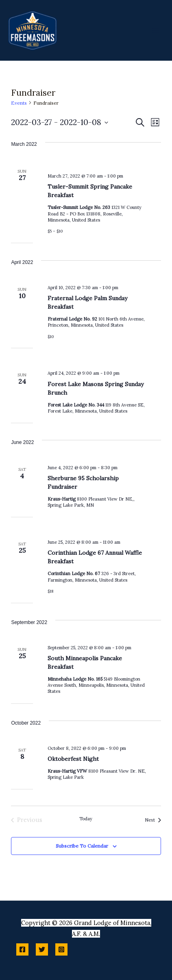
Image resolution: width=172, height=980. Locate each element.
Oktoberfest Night (73, 759)
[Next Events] (153, 820)
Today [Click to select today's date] (86, 819)
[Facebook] (22, 949)
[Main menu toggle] (156, 30)
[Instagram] (61, 949)
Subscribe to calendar (82, 846)
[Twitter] (42, 949)
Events (19, 103)
